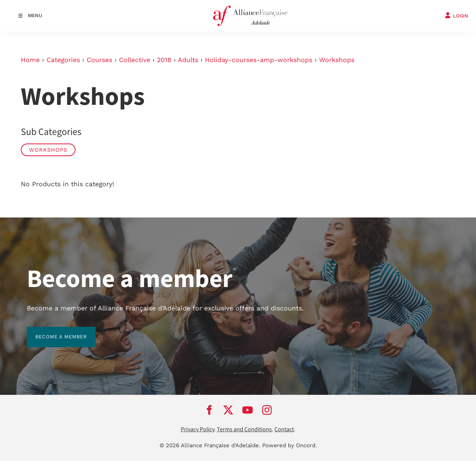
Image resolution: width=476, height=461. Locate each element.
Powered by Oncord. (290, 445)
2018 (164, 60)
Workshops (337, 60)
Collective (135, 60)
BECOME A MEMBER (53, 331)
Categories (63, 60)
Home (30, 60)
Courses (99, 60)
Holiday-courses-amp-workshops (259, 60)
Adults (188, 60)
